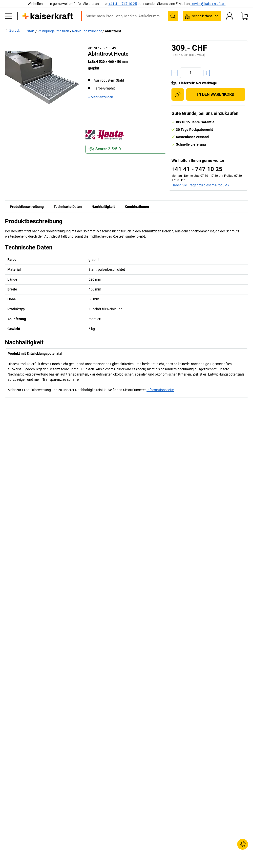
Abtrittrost (113, 31)
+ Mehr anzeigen (101, 97)
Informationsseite (160, 390)
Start (31, 31)
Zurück (12, 30)
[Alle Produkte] (9, 16)
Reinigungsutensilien (53, 31)
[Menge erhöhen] (207, 73)
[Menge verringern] (175, 73)
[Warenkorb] (244, 16)
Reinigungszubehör (87, 31)
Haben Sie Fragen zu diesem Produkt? (200, 185)
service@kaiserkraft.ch (208, 4)
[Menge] (191, 73)
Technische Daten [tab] (68, 207)
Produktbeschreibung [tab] (27, 207)
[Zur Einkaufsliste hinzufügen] (178, 94)
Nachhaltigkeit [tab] (103, 207)
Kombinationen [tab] (137, 207)
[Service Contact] (243, 844)
